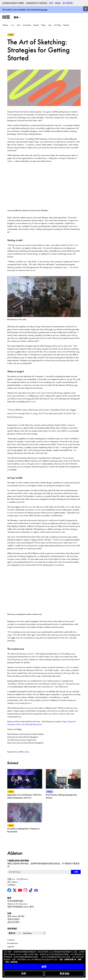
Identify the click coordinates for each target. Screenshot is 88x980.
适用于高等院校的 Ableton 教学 (20, 907)
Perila (18, 724)
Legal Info (11, 947)
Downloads (27, 25)
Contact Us (11, 940)
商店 (51, 3)
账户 (65, 3)
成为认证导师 (13, 922)
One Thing (57, 25)
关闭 (24, 974)
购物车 (58, 3)
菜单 (16, 17)
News (19, 25)
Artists (12, 25)
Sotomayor (11, 724)
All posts (5, 25)
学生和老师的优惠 (15, 901)
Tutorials (36, 25)
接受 (44, 967)
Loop (50, 25)
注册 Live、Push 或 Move (17, 879)
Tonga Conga (67, 721)
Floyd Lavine (37, 724)
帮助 (71, 3)
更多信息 (64, 974)
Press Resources (13, 943)
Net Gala (25, 724)
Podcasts (66, 25)
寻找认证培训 (13, 919)
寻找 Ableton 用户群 (16, 916)
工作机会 (11, 885)
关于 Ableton (12, 882)
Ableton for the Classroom (17, 904)
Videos (43, 25)
